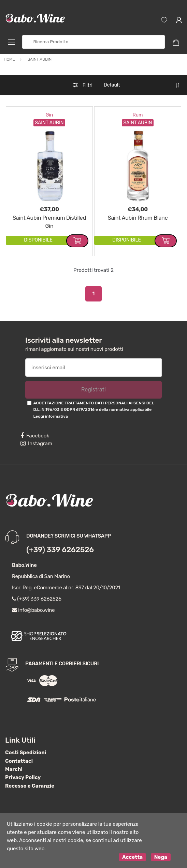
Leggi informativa (50, 416)
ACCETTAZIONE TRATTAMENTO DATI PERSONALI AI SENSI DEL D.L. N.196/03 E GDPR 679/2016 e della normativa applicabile (93, 410)
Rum (138, 115)
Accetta (132, 857)
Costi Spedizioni (26, 753)
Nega (161, 857)
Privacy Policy (23, 777)
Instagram (36, 444)
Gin (49, 115)
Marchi (14, 769)
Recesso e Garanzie (30, 786)
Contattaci (19, 761)
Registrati (93, 390)
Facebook (35, 436)
